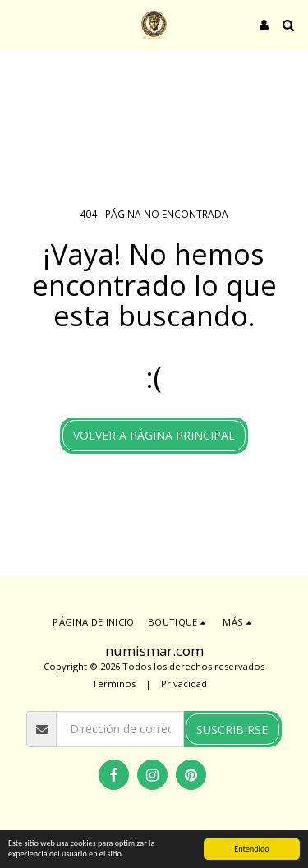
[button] (18, 24)
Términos (114, 683)
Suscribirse (232, 729)
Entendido (251, 849)
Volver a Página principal (154, 435)
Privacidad (184, 683)
